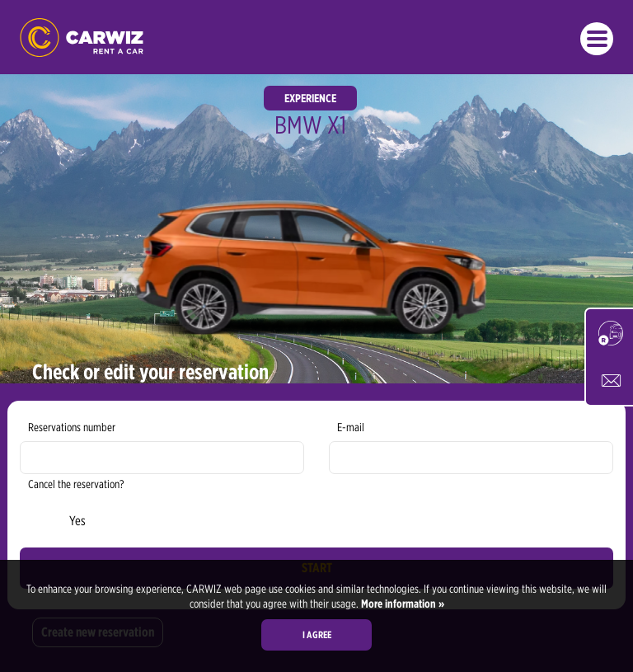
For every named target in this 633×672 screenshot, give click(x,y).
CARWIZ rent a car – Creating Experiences (82, 38)
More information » (401, 604)
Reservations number (72, 427)
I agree (317, 634)
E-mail (351, 427)
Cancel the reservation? (76, 484)
